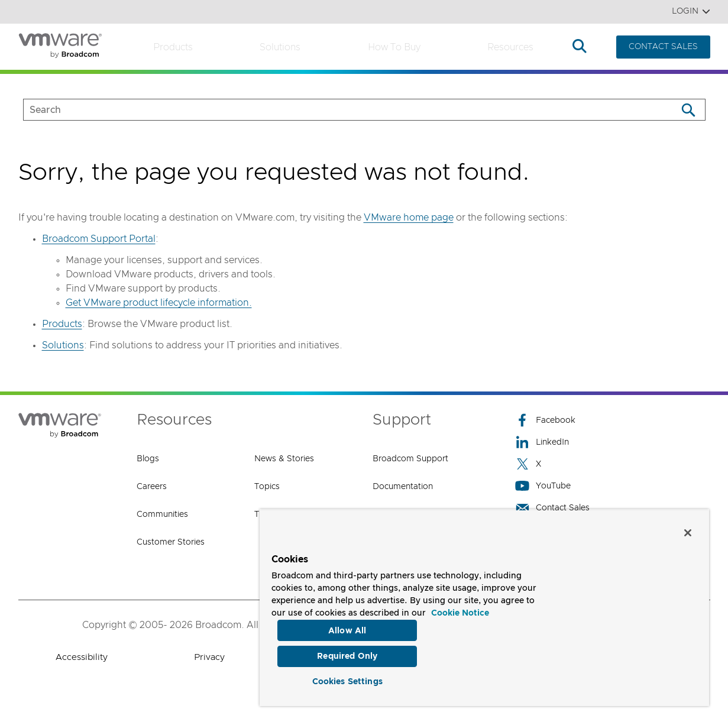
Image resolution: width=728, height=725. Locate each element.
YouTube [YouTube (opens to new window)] (543, 486)
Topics (267, 487)
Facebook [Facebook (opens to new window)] (545, 420)
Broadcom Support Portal (99, 239)
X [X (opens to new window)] (528, 464)
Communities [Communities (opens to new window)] (162, 514)
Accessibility (82, 657)
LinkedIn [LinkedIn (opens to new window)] (542, 442)
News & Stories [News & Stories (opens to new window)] (284, 459)
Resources (510, 47)
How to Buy (394, 47)
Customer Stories (171, 542)
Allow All (347, 626)
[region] (484, 605)
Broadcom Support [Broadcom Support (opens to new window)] (410, 459)
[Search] (689, 110)
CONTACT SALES (663, 47)
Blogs (148, 459)
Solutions (280, 47)
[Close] (688, 528)
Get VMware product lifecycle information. (159, 303)
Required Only (347, 653)
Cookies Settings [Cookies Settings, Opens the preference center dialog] (347, 680)
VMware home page (409, 218)
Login (691, 12)
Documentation (403, 487)
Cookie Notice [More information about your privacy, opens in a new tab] (460, 609)
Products (173, 47)
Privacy (209, 657)
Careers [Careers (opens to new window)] (152, 487)
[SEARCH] (338, 110)
